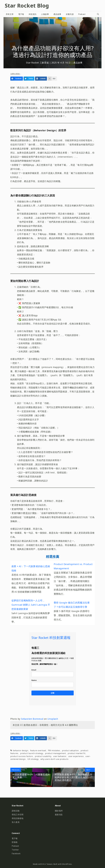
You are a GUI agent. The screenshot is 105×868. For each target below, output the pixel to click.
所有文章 (10, 14)
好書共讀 (70, 14)
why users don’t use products (54, 759)
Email (34, 670)
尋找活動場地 (18, 818)
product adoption (70, 750)
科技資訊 (33, 14)
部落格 (15, 842)
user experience (76, 756)
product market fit (76, 753)
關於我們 (59, 811)
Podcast (82, 14)
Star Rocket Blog (27, 5)
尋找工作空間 (18, 815)
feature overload (38, 750)
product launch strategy (32, 753)
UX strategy (33, 759)
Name (34, 680)
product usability (43, 756)
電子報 (21, 14)
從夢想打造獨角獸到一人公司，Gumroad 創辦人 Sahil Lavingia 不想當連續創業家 (31, 605)
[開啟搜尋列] (98, 14)
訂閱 (53, 693)
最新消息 (59, 815)
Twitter (15, 850)
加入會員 (16, 822)
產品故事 (57, 14)
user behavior (60, 756)
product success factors (22, 756)
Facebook (16, 853)
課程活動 (16, 811)
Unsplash (53, 719)
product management (55, 753)
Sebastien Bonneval (32, 719)
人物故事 (45, 14)
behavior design (21, 750)
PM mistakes (54, 750)
